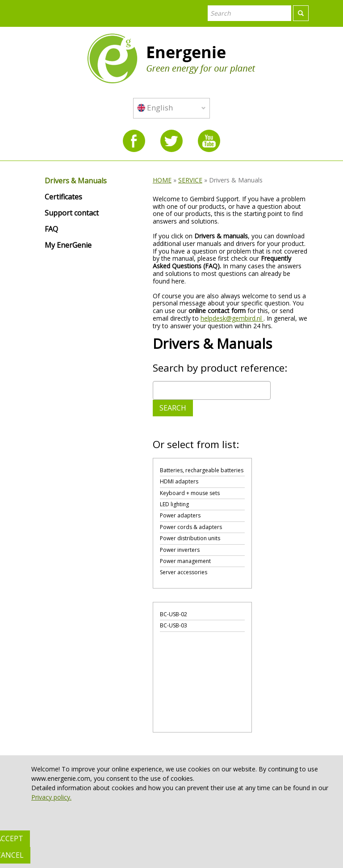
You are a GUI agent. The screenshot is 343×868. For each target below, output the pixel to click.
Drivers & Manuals (76, 181)
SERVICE (190, 180)
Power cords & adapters (191, 527)
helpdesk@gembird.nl (232, 318)
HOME (162, 180)
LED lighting (174, 504)
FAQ (51, 229)
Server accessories (184, 572)
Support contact (72, 213)
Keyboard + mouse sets (190, 493)
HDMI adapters (179, 481)
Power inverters (180, 550)
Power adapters (180, 515)
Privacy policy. (51, 797)
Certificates (63, 197)
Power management (185, 561)
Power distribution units (190, 538)
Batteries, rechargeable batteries (202, 470)
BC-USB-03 (174, 625)
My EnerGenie (68, 246)
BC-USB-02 (174, 614)
